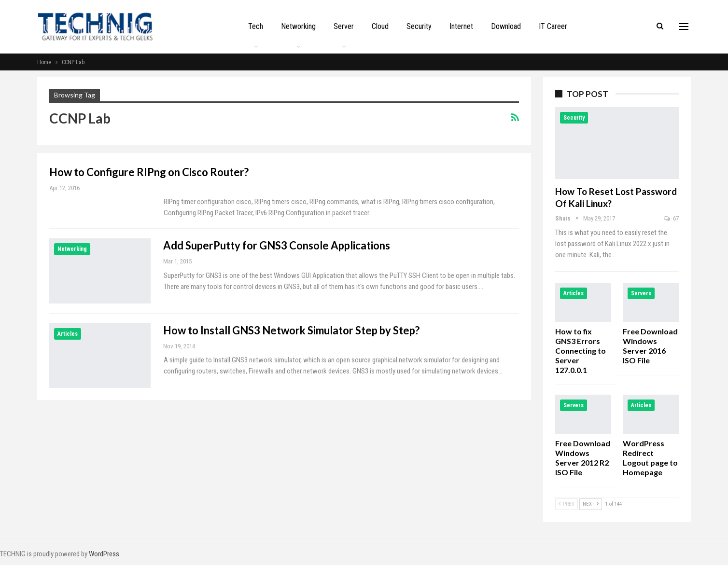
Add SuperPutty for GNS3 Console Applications (277, 245)
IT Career (553, 26)
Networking (298, 26)
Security (419, 26)
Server (344, 26)
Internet (461, 26)
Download (506, 26)
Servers (641, 293)
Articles (68, 334)
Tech (256, 26)
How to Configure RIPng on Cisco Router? (149, 172)
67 (671, 218)
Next (591, 504)
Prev (567, 504)
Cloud (380, 26)
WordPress (104, 554)
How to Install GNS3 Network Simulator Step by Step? (291, 330)
